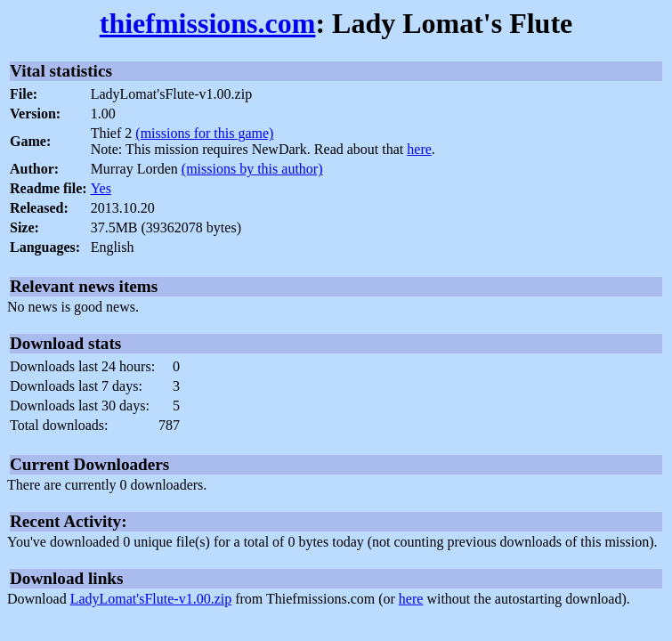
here (419, 149)
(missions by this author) (252, 169)
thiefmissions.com (208, 23)
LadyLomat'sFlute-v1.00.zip (151, 599)
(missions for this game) (204, 133)
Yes (101, 188)
